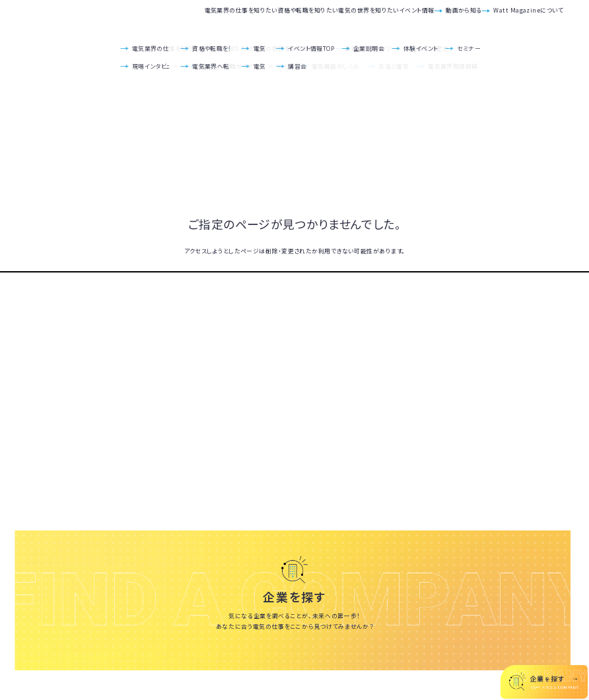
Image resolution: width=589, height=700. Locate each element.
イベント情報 (369, 17)
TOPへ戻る (294, 271)
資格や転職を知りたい (208, 17)
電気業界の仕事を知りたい (116, 17)
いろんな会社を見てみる (295, 658)
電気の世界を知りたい (295, 17)
